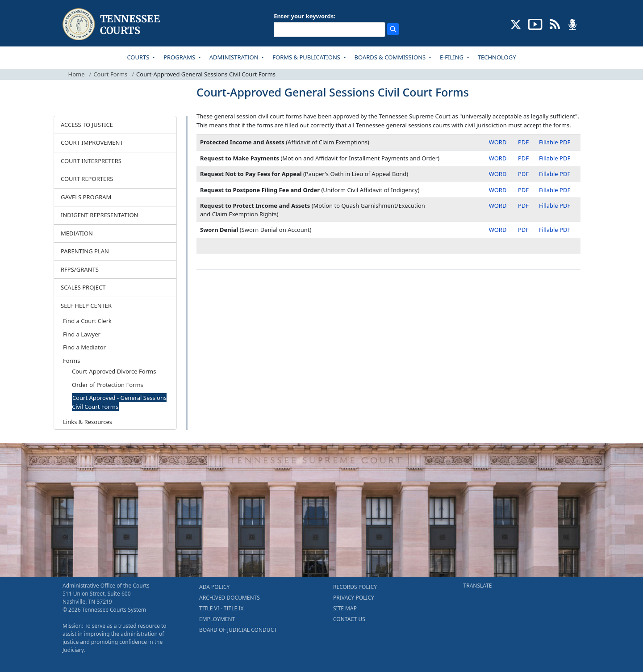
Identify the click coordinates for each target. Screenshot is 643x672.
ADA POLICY (214, 587)
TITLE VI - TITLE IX (221, 608)
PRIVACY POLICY (354, 598)
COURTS (139, 57)
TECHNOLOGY (497, 57)
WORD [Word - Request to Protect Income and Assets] (498, 206)
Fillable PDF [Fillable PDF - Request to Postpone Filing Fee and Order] (555, 190)
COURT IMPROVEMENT (92, 143)
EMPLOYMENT (217, 619)
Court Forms (110, 74)
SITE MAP (345, 608)
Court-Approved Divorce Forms (114, 371)
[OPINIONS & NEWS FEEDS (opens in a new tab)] (555, 24)
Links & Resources (88, 422)
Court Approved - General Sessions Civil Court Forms (119, 402)
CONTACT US (349, 619)
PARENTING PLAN (85, 251)
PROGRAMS (180, 57)
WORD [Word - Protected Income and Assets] (498, 142)
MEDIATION (77, 233)
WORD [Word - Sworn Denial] (498, 230)
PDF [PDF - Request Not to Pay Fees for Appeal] (523, 174)
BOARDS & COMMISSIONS (391, 57)
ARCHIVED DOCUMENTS (230, 598)
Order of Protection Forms (108, 385)
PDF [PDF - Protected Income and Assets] (523, 142)
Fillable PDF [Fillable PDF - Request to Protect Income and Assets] (555, 206)
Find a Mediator (84, 347)
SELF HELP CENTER (86, 306)
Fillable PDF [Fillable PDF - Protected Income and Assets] (555, 142)
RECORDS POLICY (355, 587)
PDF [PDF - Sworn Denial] (523, 230)
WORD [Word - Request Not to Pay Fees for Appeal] (498, 174)
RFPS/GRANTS (80, 269)
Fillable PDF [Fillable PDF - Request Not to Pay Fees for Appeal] (555, 174)
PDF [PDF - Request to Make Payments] (523, 158)
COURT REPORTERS (87, 179)
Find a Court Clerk (87, 321)
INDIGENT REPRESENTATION (100, 215)
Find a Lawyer (82, 334)
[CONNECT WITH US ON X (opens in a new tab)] (516, 24)
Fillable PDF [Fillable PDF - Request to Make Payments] (555, 158)
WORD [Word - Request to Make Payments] (498, 158)
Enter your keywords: (305, 16)
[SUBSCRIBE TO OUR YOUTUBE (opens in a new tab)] (535, 24)
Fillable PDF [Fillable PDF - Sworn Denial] (555, 230)
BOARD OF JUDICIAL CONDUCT (238, 630)
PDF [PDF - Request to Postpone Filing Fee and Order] (523, 190)
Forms (71, 361)
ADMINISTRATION (235, 57)
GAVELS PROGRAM (86, 197)
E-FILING (453, 57)
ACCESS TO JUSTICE (87, 125)
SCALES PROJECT (83, 287)
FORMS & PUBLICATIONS (307, 57)
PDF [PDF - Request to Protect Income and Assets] (523, 206)
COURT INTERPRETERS (91, 161)
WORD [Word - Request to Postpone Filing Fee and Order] (498, 190)
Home (77, 74)
